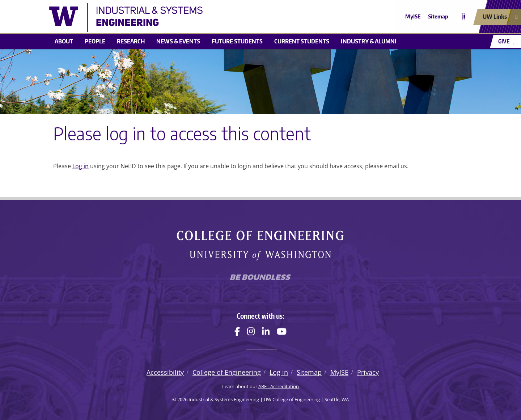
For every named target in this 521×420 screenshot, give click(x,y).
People (95, 41)
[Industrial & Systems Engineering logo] (208, 17)
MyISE (413, 16)
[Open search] (464, 17)
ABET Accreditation (279, 386)
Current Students (302, 41)
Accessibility (165, 372)
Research (131, 41)
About (64, 41)
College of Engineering (227, 372)
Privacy (368, 372)
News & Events (178, 41)
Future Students (237, 41)
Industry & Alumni (369, 41)
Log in (81, 166)
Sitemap (438, 16)
